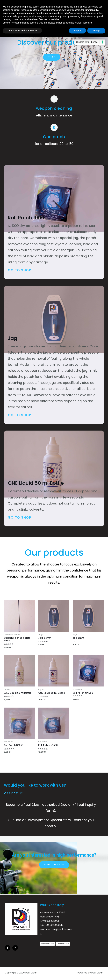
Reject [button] (77, 31)
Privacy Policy (47, 944)
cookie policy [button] (96, 13)
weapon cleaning (54, 108)
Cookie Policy (63, 944)
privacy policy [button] (87, 7)
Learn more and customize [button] (22, 31)
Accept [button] (96, 31)
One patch (54, 137)
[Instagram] (15, 948)
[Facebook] (8, 948)
